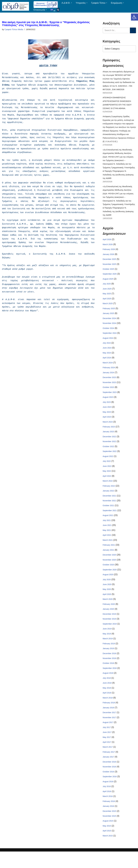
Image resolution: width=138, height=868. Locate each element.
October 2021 (108, 515)
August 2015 (108, 837)
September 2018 (110, 681)
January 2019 (108, 661)
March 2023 (108, 430)
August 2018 (108, 686)
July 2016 (107, 802)
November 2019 (109, 631)
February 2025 (109, 314)
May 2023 (107, 420)
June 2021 (107, 536)
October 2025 (108, 274)
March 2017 (108, 762)
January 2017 (108, 772)
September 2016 (110, 792)
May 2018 (107, 701)
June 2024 (107, 355)
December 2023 (109, 385)
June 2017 (107, 747)
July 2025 (107, 289)
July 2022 (107, 470)
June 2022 (107, 475)
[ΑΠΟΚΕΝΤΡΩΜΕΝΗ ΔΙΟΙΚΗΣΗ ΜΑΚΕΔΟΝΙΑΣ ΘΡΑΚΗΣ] (15, 6)
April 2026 (107, 244)
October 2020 (108, 576)
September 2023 (110, 400)
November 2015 (109, 832)
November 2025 (109, 269)
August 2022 (108, 465)
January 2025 (108, 320)
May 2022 (107, 480)
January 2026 (108, 259)
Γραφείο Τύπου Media (14, 30)
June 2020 (107, 596)
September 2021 (110, 520)
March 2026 (108, 249)
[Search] (116, 30)
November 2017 (109, 732)
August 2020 (108, 586)
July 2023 (107, 410)
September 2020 (110, 581)
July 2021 (107, 530)
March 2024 (108, 370)
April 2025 (107, 304)
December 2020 (109, 566)
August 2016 (108, 797)
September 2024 (110, 340)
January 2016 (108, 822)
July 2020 (107, 591)
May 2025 (107, 299)
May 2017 (107, 752)
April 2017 (107, 757)
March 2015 (108, 852)
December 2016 (109, 777)
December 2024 (109, 325)
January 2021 (108, 561)
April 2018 (107, 706)
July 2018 (107, 691)
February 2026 (109, 254)
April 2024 (107, 365)
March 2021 (108, 551)
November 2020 (109, 571)
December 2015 (109, 827)
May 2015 (107, 842)
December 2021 (109, 505)
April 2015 (107, 847)
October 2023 (108, 395)
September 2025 (110, 279)
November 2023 (109, 390)
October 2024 (108, 335)
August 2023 (108, 405)
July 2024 (107, 350)
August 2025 (108, 284)
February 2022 (109, 495)
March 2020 (108, 611)
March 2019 (108, 651)
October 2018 (108, 676)
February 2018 (109, 716)
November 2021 (109, 510)
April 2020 (107, 606)
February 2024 (109, 375)
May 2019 (107, 646)
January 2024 (108, 380)
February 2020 (109, 616)
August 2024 (108, 345)
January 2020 (108, 621)
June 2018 (107, 696)
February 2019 (109, 656)
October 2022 (108, 455)
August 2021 (108, 525)
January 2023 (108, 440)
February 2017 (109, 767)
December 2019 (109, 626)
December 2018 (109, 666)
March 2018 (108, 711)
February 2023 (109, 435)
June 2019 (107, 641)
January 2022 (108, 500)
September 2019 (110, 636)
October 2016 (108, 787)
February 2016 (109, 817)
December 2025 (109, 264)
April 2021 (107, 546)
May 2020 (107, 601)
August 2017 (108, 737)
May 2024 (107, 360)
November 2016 (109, 782)
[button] (134, 17)
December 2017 (109, 727)
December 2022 (109, 445)
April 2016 (107, 807)
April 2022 (107, 485)
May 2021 (107, 541)
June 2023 (107, 415)
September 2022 (110, 460)
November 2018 (109, 671)
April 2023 (107, 425)
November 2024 (109, 330)
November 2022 (109, 450)
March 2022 (108, 490)
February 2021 (109, 556)
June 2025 (107, 294)
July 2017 (107, 742)
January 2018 (108, 722)
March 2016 (108, 812)
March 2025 (108, 309)
